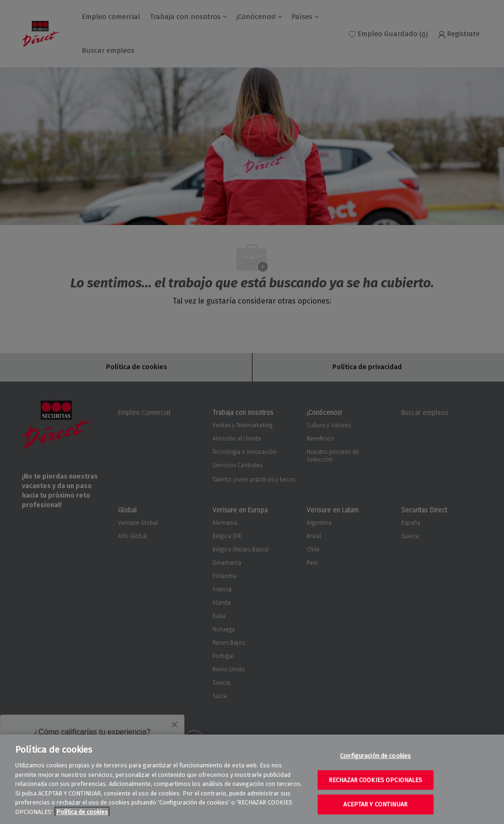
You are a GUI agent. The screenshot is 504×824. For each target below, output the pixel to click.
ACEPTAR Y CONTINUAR (375, 804)
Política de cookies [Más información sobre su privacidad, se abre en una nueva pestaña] (82, 812)
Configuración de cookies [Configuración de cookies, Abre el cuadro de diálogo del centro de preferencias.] (375, 756)
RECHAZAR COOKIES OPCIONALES (376, 780)
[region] (252, 779)
